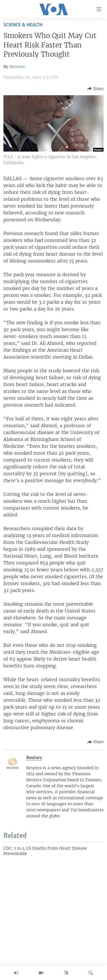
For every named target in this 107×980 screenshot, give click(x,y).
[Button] (95, 89)
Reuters (17, 67)
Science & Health (23, 25)
